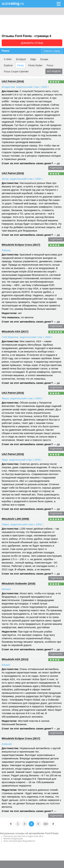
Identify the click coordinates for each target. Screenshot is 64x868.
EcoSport (21, 59)
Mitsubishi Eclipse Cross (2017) (21, 245)
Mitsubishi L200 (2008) (15, 519)
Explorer (8, 65)
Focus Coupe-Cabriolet (16, 71)
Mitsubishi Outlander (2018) (19, 583)
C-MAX (8, 59)
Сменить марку (52, 51)
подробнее (56, 168)
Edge (33, 59)
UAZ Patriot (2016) (13, 81)
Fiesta (20, 65)
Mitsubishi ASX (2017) (15, 331)
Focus (50, 65)
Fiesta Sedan (35, 65)
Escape (44, 59)
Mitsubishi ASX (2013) (15, 659)
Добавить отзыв (32, 43)
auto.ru (13, 3)
